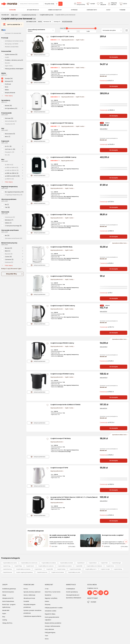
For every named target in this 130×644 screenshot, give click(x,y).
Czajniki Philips (18, 566)
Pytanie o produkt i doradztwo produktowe (32, 612)
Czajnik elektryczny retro (74, 572)
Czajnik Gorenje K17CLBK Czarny (62, 37)
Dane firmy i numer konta (53, 592)
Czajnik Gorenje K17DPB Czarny (62, 185)
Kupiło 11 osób (80, 40)
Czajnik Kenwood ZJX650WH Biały (63, 94)
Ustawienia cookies (51, 611)
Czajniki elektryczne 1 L (91, 569)
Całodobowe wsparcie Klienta (32, 616)
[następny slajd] (126, 542)
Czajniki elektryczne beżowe (23, 569)
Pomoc (26, 589)
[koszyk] (124, 4)
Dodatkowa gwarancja (9, 589)
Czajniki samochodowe (58, 572)
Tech (46, 636)
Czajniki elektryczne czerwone (46, 566)
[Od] (68, 31)
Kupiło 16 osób (80, 97)
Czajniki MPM (50, 569)
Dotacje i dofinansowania (52, 626)
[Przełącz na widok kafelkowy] (127, 30)
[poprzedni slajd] (31, 542)
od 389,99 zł (107, 110)
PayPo (4, 614)
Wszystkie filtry (11, 274)
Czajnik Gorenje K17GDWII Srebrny (63, 306)
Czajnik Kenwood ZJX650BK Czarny (63, 157)
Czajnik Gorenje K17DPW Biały (61, 276)
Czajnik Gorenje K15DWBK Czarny (63, 64)
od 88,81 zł (107, 231)
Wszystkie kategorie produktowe (30, 606)
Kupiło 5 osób (69, 250)
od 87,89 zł (107, 202)
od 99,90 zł (107, 484)
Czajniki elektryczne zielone (65, 566)
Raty (4, 617)
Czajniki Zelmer (93, 563)
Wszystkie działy (49, 4)
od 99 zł (106, 293)
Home (47, 639)
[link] (33, 10)
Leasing (5, 620)
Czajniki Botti (79, 566)
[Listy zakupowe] (102, 4)
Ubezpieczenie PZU (8, 598)
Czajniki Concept (105, 569)
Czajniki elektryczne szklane (49, 563)
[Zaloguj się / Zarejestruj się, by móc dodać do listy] (48, 37)
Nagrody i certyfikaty (51, 598)
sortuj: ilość (5, 115)
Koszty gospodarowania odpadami (52, 618)
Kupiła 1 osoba (80, 126)
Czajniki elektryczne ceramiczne (29, 563)
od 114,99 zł (107, 361)
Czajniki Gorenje (61, 569)
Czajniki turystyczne (42, 572)
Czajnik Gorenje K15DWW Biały (61, 247)
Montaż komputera (8, 592)
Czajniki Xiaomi (30, 566)
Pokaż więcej (7, 96)
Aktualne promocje (29, 598)
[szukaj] (60, 4)
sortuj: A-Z (4, 75)
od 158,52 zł (107, 392)
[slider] (67, 28)
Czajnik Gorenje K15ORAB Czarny (62, 374)
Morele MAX (6, 610)
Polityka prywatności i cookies (54, 608)
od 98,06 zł (107, 455)
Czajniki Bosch (81, 563)
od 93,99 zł (107, 263)
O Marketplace (71, 589)
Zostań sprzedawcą (72, 592)
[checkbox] (9, 55)
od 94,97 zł (107, 81)
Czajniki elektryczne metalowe (94, 566)
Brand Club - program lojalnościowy (9, 606)
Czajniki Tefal (104, 563)
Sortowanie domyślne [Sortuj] (109, 30)
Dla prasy (48, 605)
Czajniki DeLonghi (116, 563)
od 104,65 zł (107, 144)
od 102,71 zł (107, 327)
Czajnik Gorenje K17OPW (59, 468)
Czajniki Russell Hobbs (75, 569)
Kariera (47, 601)
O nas (47, 589)
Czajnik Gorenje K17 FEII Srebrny (62, 123)
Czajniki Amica (110, 566)
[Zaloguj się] (113, 4)
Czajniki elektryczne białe (66, 563)
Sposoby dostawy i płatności (32, 592)
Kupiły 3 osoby (80, 68)
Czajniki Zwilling (118, 569)
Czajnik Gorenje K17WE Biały (61, 438)
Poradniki (26, 601)
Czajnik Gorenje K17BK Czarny (61, 215)
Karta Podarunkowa (8, 601)
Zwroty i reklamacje (29, 595)
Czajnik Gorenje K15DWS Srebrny (62, 343)
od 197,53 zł (107, 423)
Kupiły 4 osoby (69, 346)
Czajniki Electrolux (7, 569)
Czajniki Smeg (6, 566)
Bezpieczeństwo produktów (53, 623)
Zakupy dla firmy (7, 623)
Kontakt (93, 602)
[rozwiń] (23, 108)
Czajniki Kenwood (7, 572)
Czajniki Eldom (38, 569)
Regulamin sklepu (50, 614)
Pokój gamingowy (50, 632)
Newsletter (48, 595)
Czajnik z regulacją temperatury (24, 572)
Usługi (4, 595)
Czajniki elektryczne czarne (10, 563)
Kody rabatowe (49, 629)
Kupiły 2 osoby (69, 309)
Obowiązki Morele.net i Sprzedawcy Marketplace (74, 596)
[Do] (88, 31)
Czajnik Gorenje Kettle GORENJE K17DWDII (65, 405)
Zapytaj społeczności (68, 40)
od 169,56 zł (107, 515)
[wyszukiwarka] (40, 4)
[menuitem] (33, 10)
